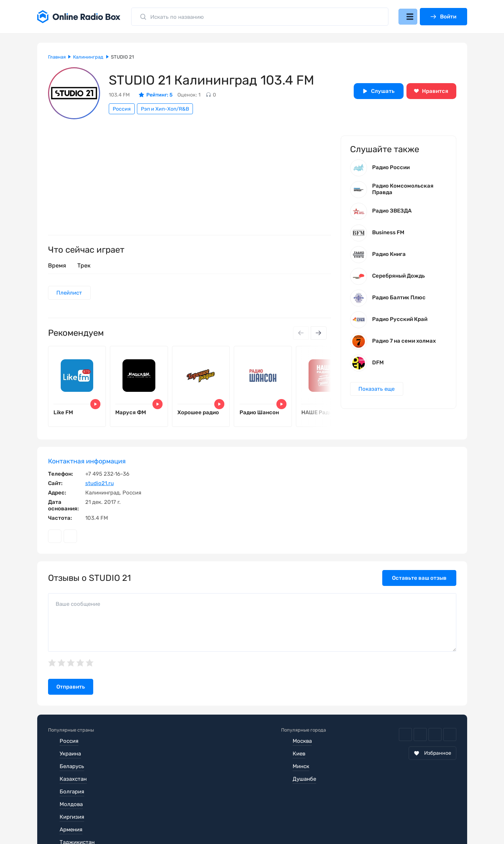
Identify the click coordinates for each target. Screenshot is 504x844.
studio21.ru (100, 488)
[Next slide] (318, 334)
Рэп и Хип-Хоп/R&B (165, 109)
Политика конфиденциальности (188, 822)
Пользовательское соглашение (89, 822)
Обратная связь (266, 822)
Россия (122, 109)
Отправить (71, 691)
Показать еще (378, 392)
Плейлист (70, 293)
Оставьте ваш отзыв (419, 583)
